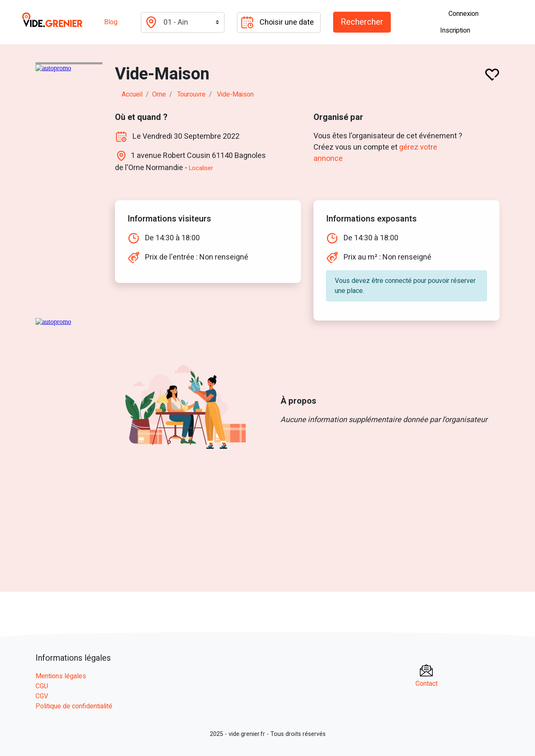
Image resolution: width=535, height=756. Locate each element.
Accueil (132, 94)
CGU (42, 686)
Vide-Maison (235, 94)
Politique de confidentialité (74, 706)
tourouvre (191, 94)
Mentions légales (61, 676)
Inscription (455, 31)
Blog (111, 22)
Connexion (464, 14)
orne (159, 94)
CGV (42, 696)
